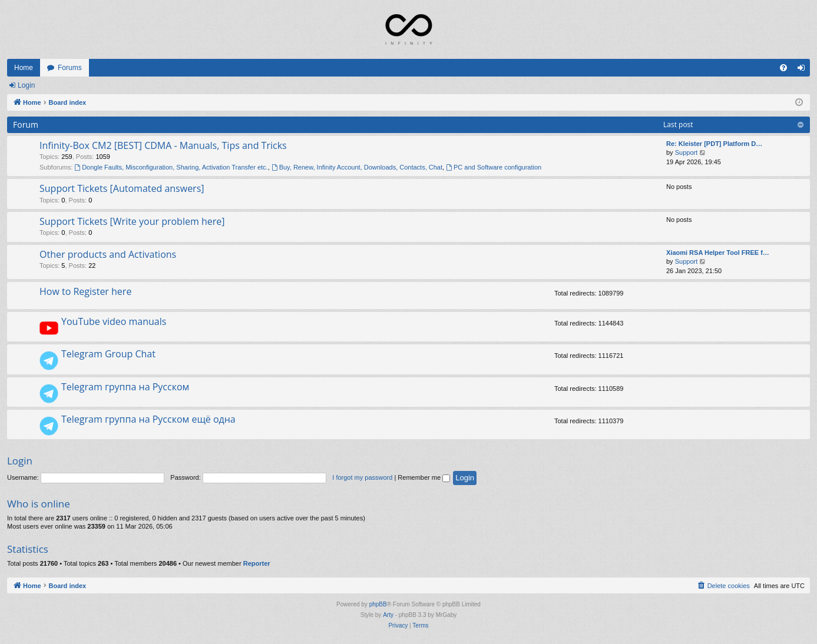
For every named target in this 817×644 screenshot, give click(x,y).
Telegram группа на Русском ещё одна (148, 419)
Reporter (257, 563)
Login (26, 85)
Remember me (424, 477)
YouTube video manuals (114, 321)
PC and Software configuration (494, 167)
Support (687, 152)
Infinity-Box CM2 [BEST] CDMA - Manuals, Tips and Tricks (163, 145)
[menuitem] (783, 68)
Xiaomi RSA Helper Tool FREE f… (718, 253)
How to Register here (85, 291)
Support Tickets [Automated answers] (122, 188)
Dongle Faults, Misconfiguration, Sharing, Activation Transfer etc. (171, 167)
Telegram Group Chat (108, 354)
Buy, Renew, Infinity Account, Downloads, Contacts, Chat (357, 167)
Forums (70, 68)
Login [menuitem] (804, 70)
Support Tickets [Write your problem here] (132, 221)
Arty (388, 615)
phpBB (378, 604)
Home (24, 68)
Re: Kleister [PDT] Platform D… (714, 144)
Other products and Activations (108, 254)
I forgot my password (362, 477)
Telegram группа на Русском (125, 387)
